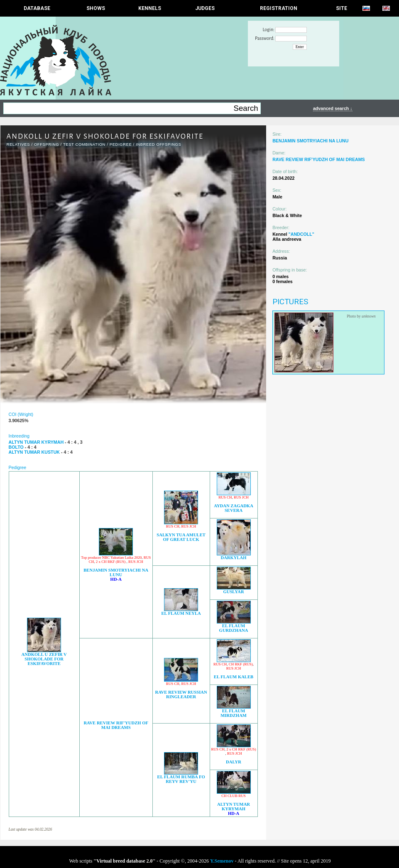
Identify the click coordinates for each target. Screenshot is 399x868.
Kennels (150, 8)
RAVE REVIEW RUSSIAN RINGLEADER (181, 694)
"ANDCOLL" (301, 234)
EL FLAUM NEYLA (181, 613)
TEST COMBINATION (84, 144)
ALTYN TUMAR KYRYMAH (234, 807)
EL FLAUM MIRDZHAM (234, 713)
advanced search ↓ (333, 108)
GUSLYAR (233, 592)
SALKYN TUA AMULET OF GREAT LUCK (181, 537)
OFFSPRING (47, 144)
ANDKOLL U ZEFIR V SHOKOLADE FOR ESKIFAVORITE (44, 659)
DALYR (234, 762)
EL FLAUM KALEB (234, 677)
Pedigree (121, 144)
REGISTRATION (279, 8)
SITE (341, 8)
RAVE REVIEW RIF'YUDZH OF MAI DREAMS (116, 725)
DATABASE (37, 8)
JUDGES (205, 8)
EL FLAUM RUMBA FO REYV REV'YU (181, 779)
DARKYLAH (233, 558)
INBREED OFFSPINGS (158, 144)
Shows (96, 8)
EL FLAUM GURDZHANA (234, 628)
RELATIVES (18, 144)
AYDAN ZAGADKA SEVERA (234, 508)
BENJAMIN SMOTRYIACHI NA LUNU (116, 572)
